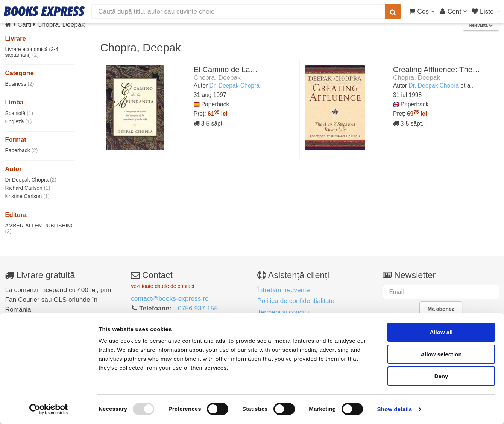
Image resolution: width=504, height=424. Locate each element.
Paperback (21, 150)
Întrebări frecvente (284, 290)
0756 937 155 (198, 308)
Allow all (441, 332)
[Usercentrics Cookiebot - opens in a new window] (49, 409)
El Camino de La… (226, 70)
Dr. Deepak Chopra (234, 86)
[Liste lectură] (487, 11)
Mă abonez (441, 309)
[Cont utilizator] (453, 11)
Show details (395, 409)
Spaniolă (19, 113)
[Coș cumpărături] (422, 11)
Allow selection (441, 354)
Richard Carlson (27, 188)
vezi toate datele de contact (163, 286)
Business (19, 84)
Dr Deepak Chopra (30, 180)
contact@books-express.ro (170, 298)
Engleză (18, 121)
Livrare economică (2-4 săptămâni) (32, 52)
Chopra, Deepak (217, 77)
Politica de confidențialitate (296, 301)
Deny (441, 376)
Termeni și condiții (283, 312)
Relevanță (481, 25)
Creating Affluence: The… (436, 70)
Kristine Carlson (27, 196)
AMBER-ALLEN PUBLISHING (40, 228)
